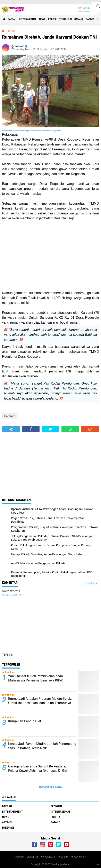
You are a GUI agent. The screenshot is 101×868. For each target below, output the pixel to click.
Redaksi (20, 857)
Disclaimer (32, 857)
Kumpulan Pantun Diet (25, 721)
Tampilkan (91, 583)
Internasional (28, 19)
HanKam (10, 31)
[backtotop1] (98, 864)
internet (8, 828)
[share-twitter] (50, 429)
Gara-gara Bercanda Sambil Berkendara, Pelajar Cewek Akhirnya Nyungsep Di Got (38, 768)
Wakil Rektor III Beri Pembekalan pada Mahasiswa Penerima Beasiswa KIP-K (36, 678)
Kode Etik (63, 857)
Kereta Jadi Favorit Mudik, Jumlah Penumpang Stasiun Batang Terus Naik (42, 746)
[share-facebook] (31, 429)
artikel (7, 822)
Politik (52, 19)
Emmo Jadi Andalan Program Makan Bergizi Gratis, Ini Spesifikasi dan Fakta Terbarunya (40, 701)
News (42, 19)
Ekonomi (56, 806)
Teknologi (65, 19)
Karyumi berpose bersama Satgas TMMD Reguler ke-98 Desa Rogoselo (31, 131)
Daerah (12, 19)
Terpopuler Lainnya (51, 787)
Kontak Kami (48, 857)
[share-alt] (11, 429)
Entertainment (12, 812)
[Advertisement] (50, 256)
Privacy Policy (78, 857)
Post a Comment (13, 595)
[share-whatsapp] (70, 429)
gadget (90, 19)
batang (79, 19)
